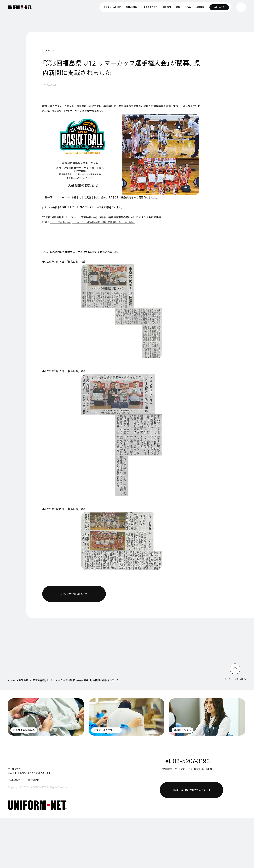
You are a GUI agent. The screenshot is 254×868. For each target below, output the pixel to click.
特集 (178, 7)
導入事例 (167, 7)
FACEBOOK (14, 780)
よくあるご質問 (151, 7)
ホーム (12, 680)
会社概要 (200, 7)
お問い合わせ (219, 7)
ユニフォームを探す (112, 7)
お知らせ (23, 680)
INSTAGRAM (33, 780)
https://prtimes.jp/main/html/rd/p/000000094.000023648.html (93, 222)
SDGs (188, 7)
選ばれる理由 (132, 7)
